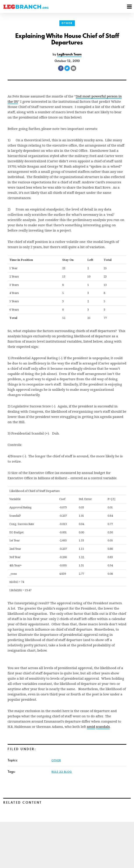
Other (67, 23)
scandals (103, 727)
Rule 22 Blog (62, 772)
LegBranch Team (69, 54)
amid (91, 727)
